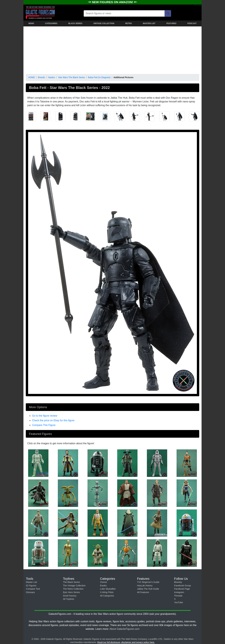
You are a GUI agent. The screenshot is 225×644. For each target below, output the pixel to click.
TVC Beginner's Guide (148, 582)
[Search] (168, 13)
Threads (178, 596)
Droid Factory (70, 596)
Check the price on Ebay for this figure (53, 420)
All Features (143, 592)
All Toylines (69, 599)
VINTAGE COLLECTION (104, 23)
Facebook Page (182, 589)
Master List (31, 582)
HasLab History (145, 586)
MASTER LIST (149, 23)
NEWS (31, 23)
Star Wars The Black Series (71, 77)
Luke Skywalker (108, 589)
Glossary (30, 592)
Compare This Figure (44, 425)
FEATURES (171, 23)
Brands (41, 77)
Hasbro (51, 77)
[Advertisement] (112, 50)
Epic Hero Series (71, 592)
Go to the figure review (45, 416)
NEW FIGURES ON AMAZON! (113, 2)
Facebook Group (182, 586)
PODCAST (192, 23)
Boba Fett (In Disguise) (99, 77)
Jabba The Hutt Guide (148, 589)
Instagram (179, 592)
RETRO (129, 23)
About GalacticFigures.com (124, 629)
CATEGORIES (51, 23)
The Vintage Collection (74, 586)
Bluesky (178, 582)
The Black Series (71, 582)
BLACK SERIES (75, 23)
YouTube (179, 602)
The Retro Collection (73, 589)
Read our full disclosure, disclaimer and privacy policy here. (126, 642)
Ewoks (103, 586)
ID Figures (31, 586)
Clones (104, 582)
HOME (32, 77)
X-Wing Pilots (107, 592)
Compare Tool (33, 589)
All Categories (107, 596)
